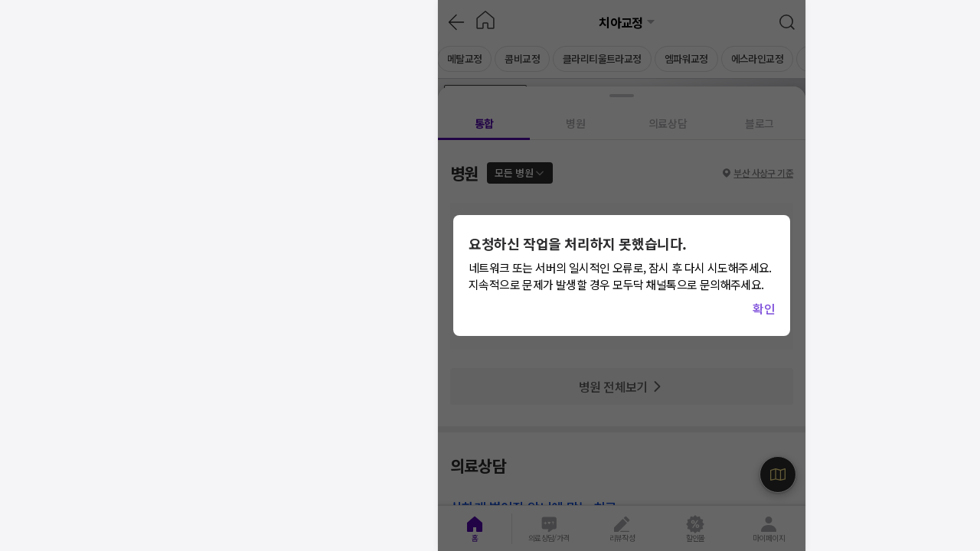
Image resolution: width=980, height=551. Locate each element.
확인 (764, 308)
